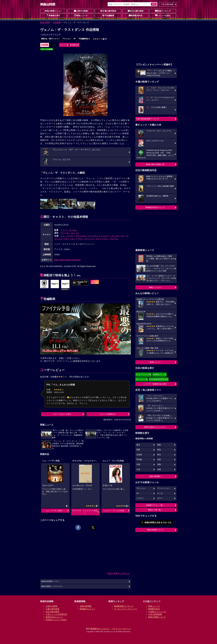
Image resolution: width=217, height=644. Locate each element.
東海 (159, 450)
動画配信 (74, 45)
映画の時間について (155, 530)
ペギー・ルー (69, 239)
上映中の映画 (81, 11)
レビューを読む (163, 15)
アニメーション (164, 488)
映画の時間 (45, 23)
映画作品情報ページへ (50, 581)
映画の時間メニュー (53, 11)
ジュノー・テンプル (110, 236)
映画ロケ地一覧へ (155, 510)
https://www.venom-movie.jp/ (67, 260)
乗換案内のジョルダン (100, 629)
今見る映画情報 (155, 614)
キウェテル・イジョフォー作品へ (85, 512)
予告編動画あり (84, 39)
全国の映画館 (86, 606)
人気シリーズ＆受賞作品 (56, 614)
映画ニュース (81, 15)
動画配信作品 (135, 15)
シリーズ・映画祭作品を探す (155, 384)
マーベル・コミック (70, 233)
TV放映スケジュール (157, 612)
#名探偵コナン (159, 374)
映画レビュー (155, 362)
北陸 (159, 460)
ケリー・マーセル (69, 230)
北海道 (139, 455)
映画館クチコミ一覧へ (155, 505)
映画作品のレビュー (54, 617)
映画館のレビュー (88, 609)
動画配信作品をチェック (155, 207)
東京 (138, 445)
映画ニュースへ (155, 287)
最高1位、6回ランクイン (50, 39)
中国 (138, 464)
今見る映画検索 (167, 4)
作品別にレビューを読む (56, 620)
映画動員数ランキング (124, 606)
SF (75, 39)
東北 (159, 455)
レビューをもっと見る (62, 414)
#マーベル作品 (47, 49)
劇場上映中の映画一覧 (155, 164)
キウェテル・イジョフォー (88, 236)
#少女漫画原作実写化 (158, 379)
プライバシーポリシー (121, 629)
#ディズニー (141, 379)
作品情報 (57, 23)
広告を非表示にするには (118, 573)
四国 (159, 464)
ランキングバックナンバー (126, 609)
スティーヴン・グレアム (107, 239)
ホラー (160, 498)
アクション (67, 39)
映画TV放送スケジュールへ (155, 427)
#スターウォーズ (143, 374)
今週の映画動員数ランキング (148, 119)
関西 (138, 450)
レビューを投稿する (107, 414)
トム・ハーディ (68, 236)
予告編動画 (108, 15)
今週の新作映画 (108, 11)
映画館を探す (53, 15)
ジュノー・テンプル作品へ (115, 511)
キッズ (160, 493)
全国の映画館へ (155, 476)
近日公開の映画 (135, 11)
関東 (159, 445)
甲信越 (139, 460)
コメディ (140, 498)
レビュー (63, 45)
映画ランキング (163, 11)
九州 (138, 469)
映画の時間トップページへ (52, 586)
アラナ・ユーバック (85, 239)
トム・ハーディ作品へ (54, 511)
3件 (100, 39)
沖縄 (159, 469)
